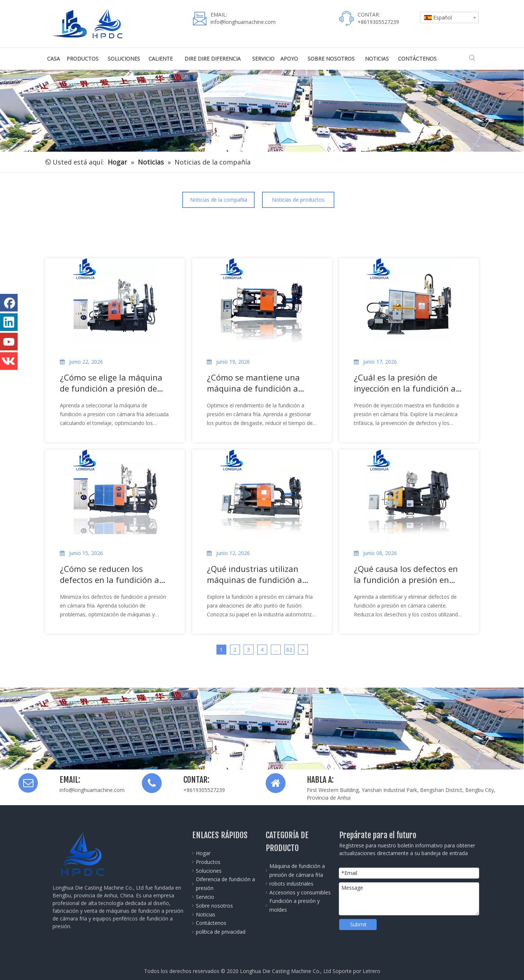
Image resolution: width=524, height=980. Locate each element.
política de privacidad (221, 932)
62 (289, 650)
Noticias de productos (298, 200)
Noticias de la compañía (219, 200)
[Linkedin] (9, 322)
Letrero (372, 971)
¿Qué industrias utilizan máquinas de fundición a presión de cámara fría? (254, 574)
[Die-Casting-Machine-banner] (262, 729)
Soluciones (209, 871)
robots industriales (291, 884)
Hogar (203, 853)
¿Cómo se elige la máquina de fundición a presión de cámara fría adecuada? (111, 383)
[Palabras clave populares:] (472, 58)
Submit (358, 924)
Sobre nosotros (214, 906)
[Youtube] (9, 342)
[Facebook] (9, 303)
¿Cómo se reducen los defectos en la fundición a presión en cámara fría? (110, 574)
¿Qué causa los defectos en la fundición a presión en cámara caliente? (406, 574)
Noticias (206, 914)
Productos (208, 862)
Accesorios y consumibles (300, 892)
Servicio (205, 897)
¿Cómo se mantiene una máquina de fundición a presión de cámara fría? (253, 383)
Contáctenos (211, 923)
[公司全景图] (262, 111)
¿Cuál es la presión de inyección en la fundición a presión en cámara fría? (405, 383)
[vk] (9, 361)
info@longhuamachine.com (243, 22)
